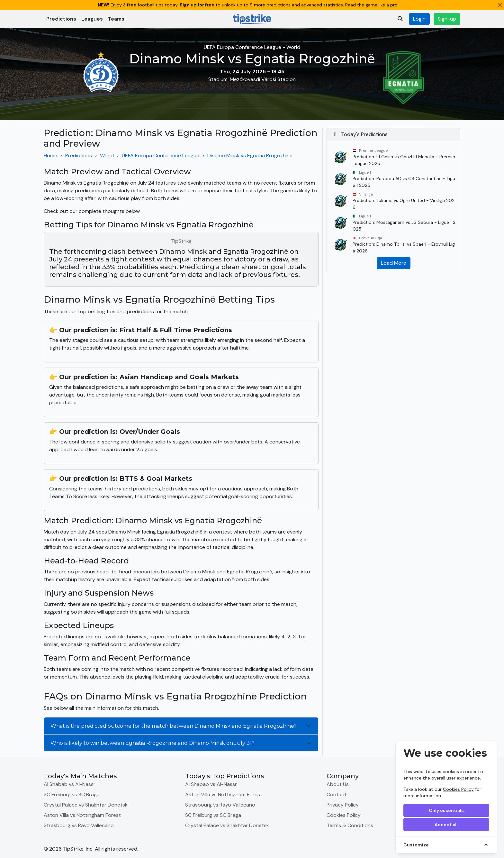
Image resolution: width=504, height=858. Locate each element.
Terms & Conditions (350, 825)
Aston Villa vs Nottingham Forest (82, 815)
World (107, 155)
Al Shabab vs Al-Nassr (70, 784)
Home (50, 155)
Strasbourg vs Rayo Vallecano (79, 825)
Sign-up (447, 19)
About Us (338, 784)
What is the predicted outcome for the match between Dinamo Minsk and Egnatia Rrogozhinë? (174, 726)
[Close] (500, 5)
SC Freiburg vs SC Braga (72, 794)
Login (419, 19)
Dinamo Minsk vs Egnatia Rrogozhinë (250, 155)
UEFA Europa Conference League (161, 155)
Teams (116, 19)
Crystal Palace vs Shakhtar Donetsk (86, 805)
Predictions (61, 19)
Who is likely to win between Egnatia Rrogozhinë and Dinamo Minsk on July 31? (153, 743)
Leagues (92, 19)
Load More (394, 263)
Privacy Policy (343, 805)
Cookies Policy (458, 789)
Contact (337, 794)
